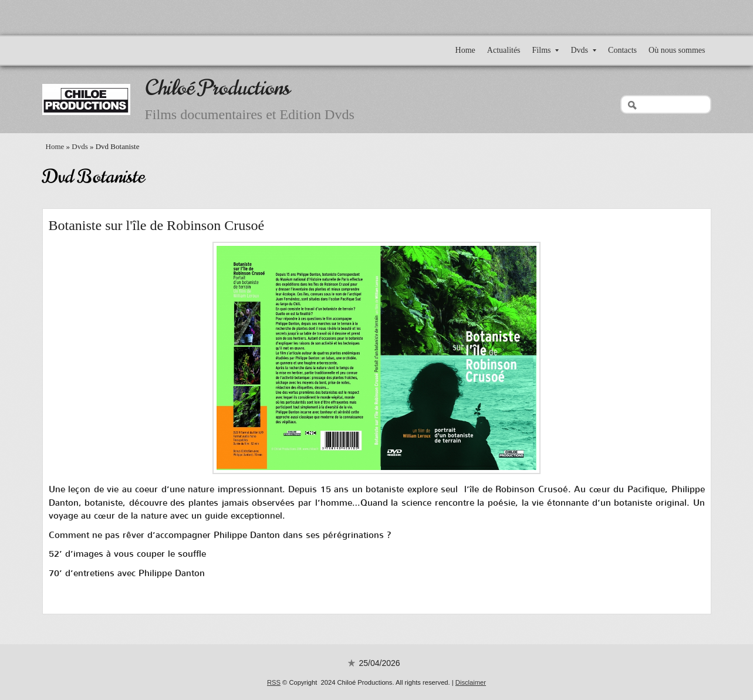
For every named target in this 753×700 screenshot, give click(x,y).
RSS (274, 682)
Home (465, 50)
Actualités (504, 50)
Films (546, 50)
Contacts (622, 50)
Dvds (583, 50)
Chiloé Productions (217, 88)
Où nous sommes (677, 50)
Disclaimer (471, 682)
